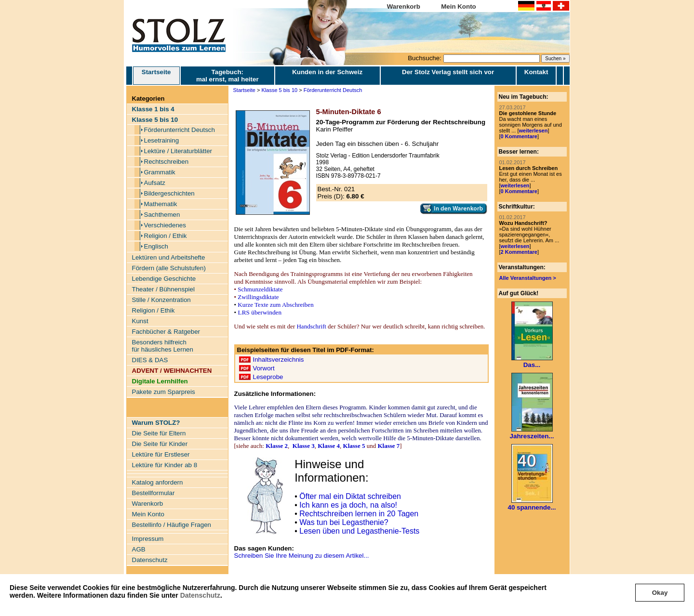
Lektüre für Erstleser (161, 454)
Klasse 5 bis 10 (280, 90)
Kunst (140, 321)
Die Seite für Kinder (160, 444)
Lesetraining (162, 140)
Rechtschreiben (167, 162)
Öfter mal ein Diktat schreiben (350, 496)
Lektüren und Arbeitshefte (169, 257)
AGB (139, 549)
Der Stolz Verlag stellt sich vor (448, 72)
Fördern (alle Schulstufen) (169, 268)
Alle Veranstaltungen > (528, 278)
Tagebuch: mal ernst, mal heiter (227, 76)
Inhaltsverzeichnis (279, 360)
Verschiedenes (165, 225)
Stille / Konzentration (161, 300)
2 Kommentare (519, 252)
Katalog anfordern (158, 482)
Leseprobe (268, 377)
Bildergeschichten (169, 193)
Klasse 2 (277, 446)
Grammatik (160, 172)
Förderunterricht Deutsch (180, 130)
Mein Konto (459, 7)
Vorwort (264, 368)
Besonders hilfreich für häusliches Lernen (163, 346)
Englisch (156, 246)
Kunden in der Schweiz (327, 72)
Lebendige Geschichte (164, 279)
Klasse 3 (304, 446)
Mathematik (161, 204)
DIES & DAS (150, 360)
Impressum (148, 539)
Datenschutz (200, 595)
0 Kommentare (519, 136)
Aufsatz (155, 183)
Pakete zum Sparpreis (164, 392)
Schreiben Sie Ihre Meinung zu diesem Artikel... (302, 556)
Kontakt (536, 72)
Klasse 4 (329, 446)
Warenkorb (404, 7)
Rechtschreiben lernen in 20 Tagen (359, 514)
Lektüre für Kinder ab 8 (165, 465)
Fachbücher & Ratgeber (166, 332)
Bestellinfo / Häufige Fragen (172, 525)
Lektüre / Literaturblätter (178, 151)
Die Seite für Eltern (159, 433)
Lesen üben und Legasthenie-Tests (359, 531)
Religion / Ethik (166, 236)
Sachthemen (162, 215)
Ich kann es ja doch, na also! (348, 505)
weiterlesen (533, 131)
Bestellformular (153, 493)
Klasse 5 (354, 446)
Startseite (156, 76)
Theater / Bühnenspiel (163, 289)
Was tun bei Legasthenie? (344, 522)
